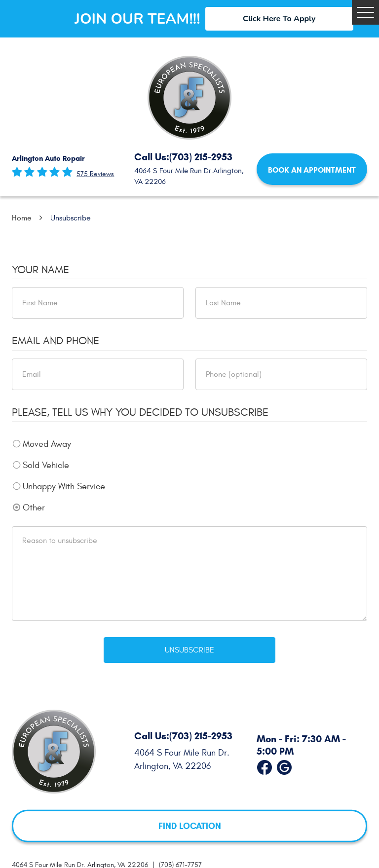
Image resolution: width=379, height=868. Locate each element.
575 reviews (95, 174)
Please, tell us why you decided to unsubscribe (140, 412)
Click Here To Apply (279, 19)
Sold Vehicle (46, 465)
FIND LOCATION (190, 826)
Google (284, 765)
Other (34, 508)
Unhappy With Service (64, 487)
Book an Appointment (312, 170)
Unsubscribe (71, 218)
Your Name (40, 270)
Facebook (265, 765)
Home (22, 218)
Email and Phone (56, 341)
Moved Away (47, 444)
